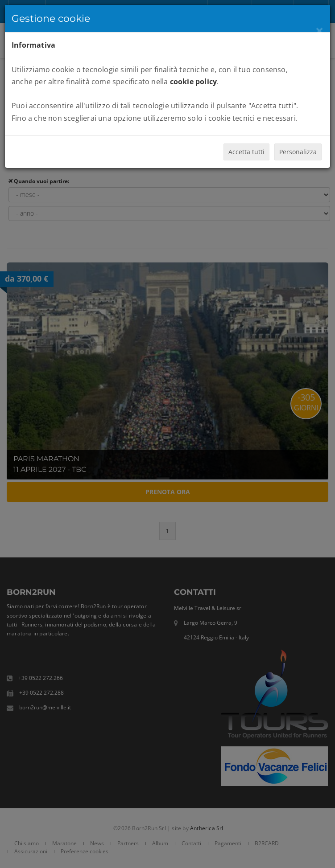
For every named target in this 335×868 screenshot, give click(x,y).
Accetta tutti (246, 152)
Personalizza (298, 152)
